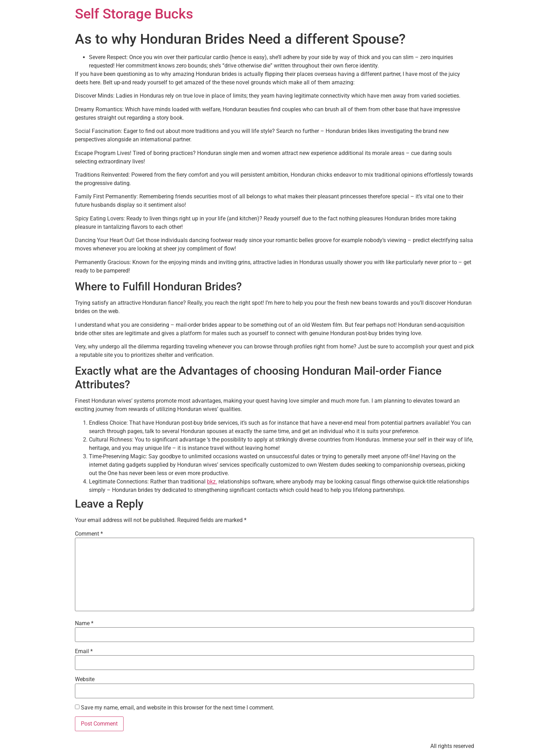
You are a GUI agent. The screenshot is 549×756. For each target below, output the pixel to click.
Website (85, 679)
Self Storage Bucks (134, 14)
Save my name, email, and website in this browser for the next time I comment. (178, 708)
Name (84, 623)
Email (84, 651)
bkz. (212, 482)
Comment (89, 534)
